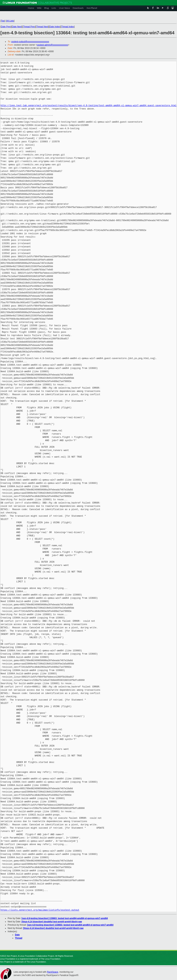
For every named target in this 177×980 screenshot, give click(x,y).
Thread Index (68, 27)
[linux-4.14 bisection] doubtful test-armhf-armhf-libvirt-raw (52, 922)
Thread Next (42, 27)
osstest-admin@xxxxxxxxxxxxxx (52, 45)
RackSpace (53, 972)
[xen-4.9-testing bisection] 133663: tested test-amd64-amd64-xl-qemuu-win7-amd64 (65, 918)
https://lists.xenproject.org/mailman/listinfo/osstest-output (40, 910)
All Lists (10, 21)
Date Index (55, 27)
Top (3, 21)
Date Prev (6, 27)
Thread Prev (29, 27)
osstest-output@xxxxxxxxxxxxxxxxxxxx (30, 42)
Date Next (17, 27)
